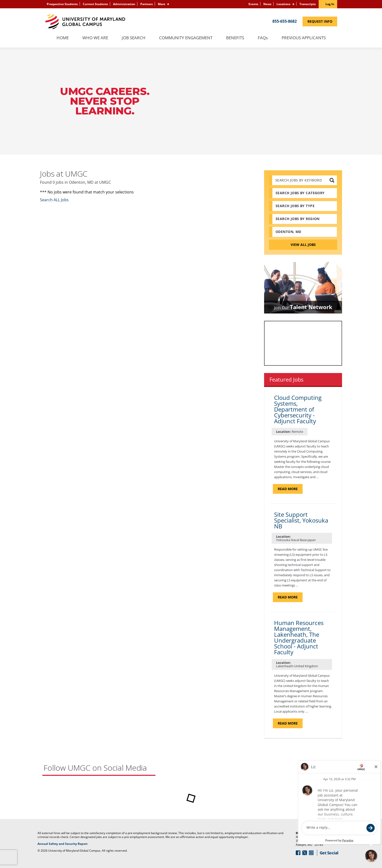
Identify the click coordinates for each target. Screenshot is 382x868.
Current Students (95, 4)
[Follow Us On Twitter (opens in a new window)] (305, 853)
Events (253, 4)
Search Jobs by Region (298, 219)
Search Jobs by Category (300, 193)
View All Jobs (303, 245)
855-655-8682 (285, 21)
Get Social (329, 853)
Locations (283, 4)
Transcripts (308, 4)
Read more (290, 489)
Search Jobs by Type (295, 206)
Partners (147, 4)
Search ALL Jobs (54, 200)
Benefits (235, 38)
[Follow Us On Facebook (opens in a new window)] (298, 853)
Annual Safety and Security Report (80, 844)
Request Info (322, 21)
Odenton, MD (288, 232)
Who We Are (95, 38)
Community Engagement (186, 38)
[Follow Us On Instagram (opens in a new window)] (311, 853)
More (162, 4)
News (267, 4)
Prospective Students (62, 4)
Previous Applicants (306, 38)
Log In (330, 4)
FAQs (263, 38)
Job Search (134, 38)
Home (63, 38)
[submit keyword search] (332, 180)
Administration (124, 4)
